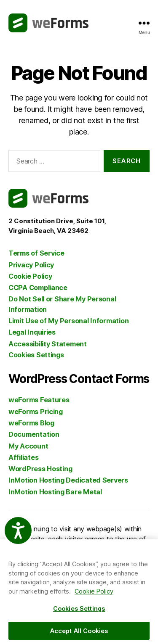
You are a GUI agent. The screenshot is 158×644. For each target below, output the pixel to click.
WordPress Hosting (40, 469)
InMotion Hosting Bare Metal (55, 492)
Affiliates (23, 457)
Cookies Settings (36, 355)
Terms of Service (36, 253)
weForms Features (39, 400)
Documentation (34, 434)
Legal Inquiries (32, 332)
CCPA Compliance (38, 288)
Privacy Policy (31, 265)
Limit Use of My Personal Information (68, 321)
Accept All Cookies (79, 631)
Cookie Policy (30, 276)
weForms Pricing (36, 412)
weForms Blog (31, 423)
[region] (79, 592)
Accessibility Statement (48, 344)
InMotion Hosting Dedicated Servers (68, 480)
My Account (28, 446)
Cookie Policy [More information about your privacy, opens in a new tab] (94, 591)
